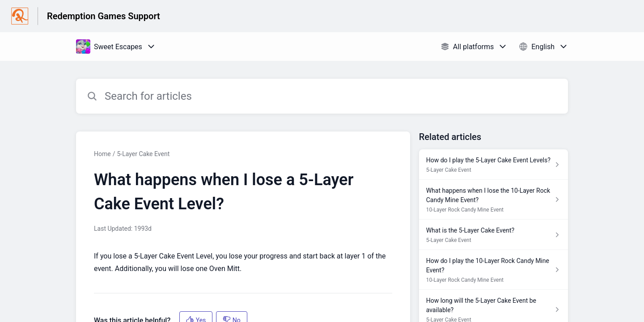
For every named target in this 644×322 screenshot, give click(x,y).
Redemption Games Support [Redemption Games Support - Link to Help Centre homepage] (104, 16)
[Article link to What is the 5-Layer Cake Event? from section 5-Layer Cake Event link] (494, 235)
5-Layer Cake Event (143, 154)
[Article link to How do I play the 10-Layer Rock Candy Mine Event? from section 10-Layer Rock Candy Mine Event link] (494, 270)
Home (102, 154)
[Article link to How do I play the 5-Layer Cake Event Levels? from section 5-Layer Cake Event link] (494, 165)
